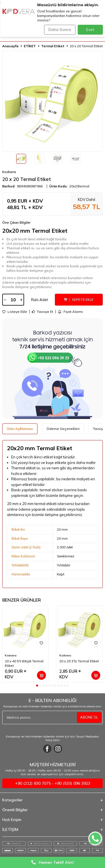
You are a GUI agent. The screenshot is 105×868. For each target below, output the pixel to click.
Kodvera (9, 172)
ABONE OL (89, 717)
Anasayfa (10, 46)
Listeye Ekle (15, 312)
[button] (37, 686)
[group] (53, 101)
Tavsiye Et (43, 312)
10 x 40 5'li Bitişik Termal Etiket (24, 663)
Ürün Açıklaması (20, 429)
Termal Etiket (53, 46)
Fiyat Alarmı (70, 312)
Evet (90, 30)
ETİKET (30, 46)
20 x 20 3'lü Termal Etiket (79, 661)
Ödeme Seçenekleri (63, 429)
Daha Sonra (60, 30)
